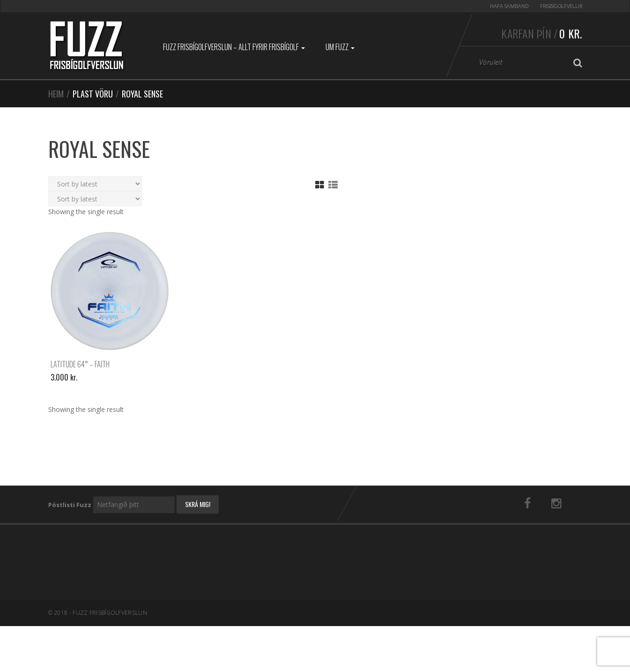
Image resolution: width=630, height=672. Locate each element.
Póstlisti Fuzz (70, 505)
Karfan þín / (541, 33)
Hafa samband (509, 6)
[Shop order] (95, 184)
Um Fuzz (340, 47)
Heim (56, 94)
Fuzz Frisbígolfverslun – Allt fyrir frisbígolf (234, 47)
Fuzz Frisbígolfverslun (110, 613)
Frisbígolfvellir (561, 6)
